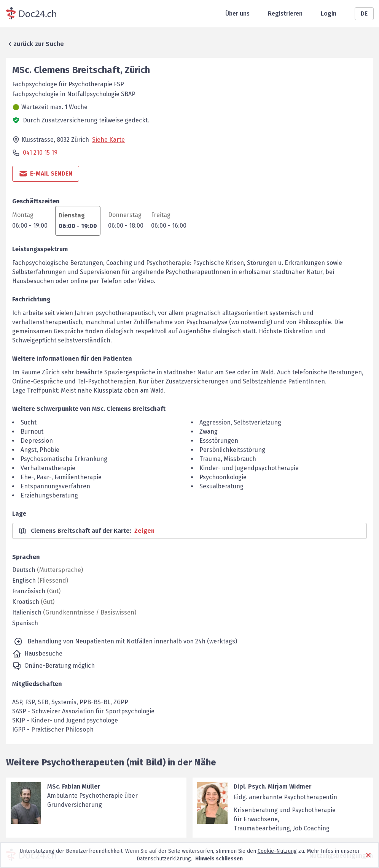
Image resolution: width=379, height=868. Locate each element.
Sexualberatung (221, 486)
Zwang (209, 432)
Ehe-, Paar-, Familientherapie (61, 477)
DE (364, 13)
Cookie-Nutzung (277, 851)
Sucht (29, 422)
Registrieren (285, 13)
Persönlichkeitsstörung (232, 450)
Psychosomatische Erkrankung (64, 459)
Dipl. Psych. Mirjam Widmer (272, 786)
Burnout (32, 432)
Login (329, 13)
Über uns (237, 13)
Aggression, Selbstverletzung (240, 422)
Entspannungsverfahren (55, 486)
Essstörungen (219, 441)
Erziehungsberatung (49, 495)
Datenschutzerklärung (164, 859)
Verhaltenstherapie (48, 468)
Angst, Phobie (40, 450)
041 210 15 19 (40, 153)
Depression (37, 441)
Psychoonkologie (223, 477)
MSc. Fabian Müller (74, 786)
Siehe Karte (108, 140)
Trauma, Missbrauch (228, 459)
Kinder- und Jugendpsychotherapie (249, 468)
